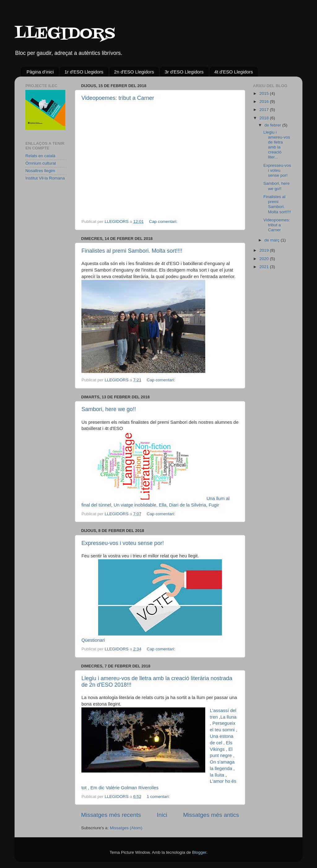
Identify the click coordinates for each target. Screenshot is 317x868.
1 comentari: (159, 797)
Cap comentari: (164, 221)
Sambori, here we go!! (109, 409)
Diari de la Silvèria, (189, 505)
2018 (265, 118)
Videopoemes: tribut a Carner (118, 98)
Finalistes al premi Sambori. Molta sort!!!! (132, 251)
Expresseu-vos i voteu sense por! (123, 543)
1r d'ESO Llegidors (84, 72)
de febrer (273, 125)
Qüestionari (93, 640)
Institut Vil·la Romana (45, 178)
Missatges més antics (211, 815)
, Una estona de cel (224, 736)
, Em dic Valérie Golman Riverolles (123, 788)
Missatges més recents (111, 815)
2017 (265, 110)
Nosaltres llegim (40, 171)
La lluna (228, 717)
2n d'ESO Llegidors (134, 72)
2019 (265, 250)
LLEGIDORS (65, 34)
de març (273, 240)
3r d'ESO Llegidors (184, 72)
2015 (265, 93)
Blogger (199, 852)
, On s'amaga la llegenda (222, 762)
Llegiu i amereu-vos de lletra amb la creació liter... (277, 145)
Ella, (164, 505)
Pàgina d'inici (40, 72)
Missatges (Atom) (126, 828)
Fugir (214, 505)
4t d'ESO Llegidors (234, 72)
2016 (265, 102)
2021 (265, 267)
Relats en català (40, 156)
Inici (162, 815)
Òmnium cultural (41, 163)
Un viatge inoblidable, (136, 505)
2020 (265, 259)
